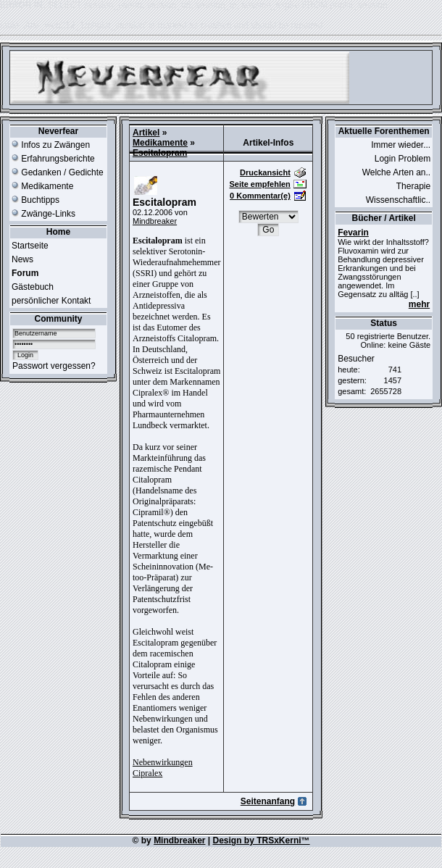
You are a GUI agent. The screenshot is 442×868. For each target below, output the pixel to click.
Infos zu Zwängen (51, 145)
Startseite (30, 246)
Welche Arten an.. (397, 172)
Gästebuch (33, 287)
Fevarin (353, 233)
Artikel (146, 133)
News (22, 259)
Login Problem (403, 159)
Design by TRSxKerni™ (262, 840)
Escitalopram (160, 153)
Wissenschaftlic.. (398, 200)
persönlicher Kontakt (51, 301)
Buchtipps (36, 200)
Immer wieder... (401, 145)
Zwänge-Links (43, 214)
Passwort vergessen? (54, 366)
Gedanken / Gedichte (58, 172)
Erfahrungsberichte (53, 159)
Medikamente (42, 186)
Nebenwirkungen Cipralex (163, 768)
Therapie (413, 186)
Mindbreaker (155, 221)
